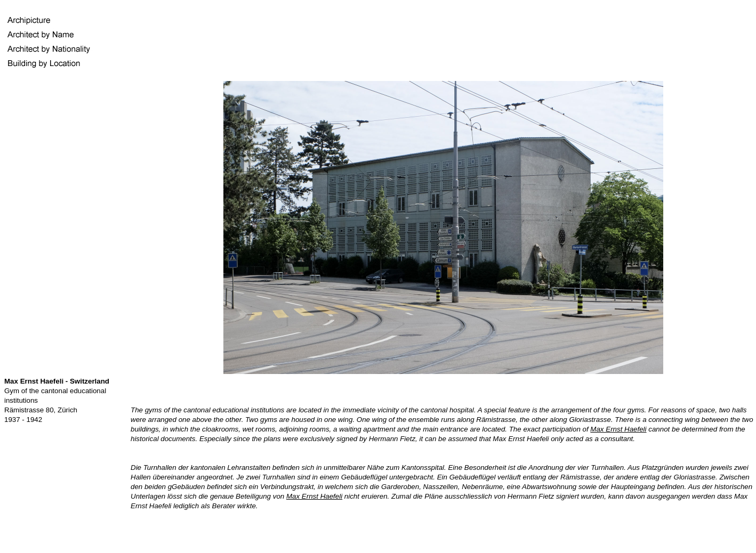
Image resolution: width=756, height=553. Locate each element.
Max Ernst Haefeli (618, 429)
